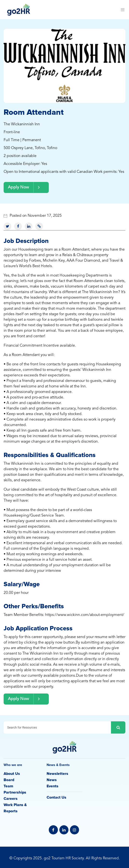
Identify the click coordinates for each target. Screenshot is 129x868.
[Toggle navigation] (123, 10)
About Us (12, 774)
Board (9, 780)
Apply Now (26, 187)
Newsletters (57, 774)
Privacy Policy (65, 853)
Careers (11, 799)
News (52, 780)
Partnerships (15, 792)
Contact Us (56, 797)
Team (8, 786)
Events (52, 786)
